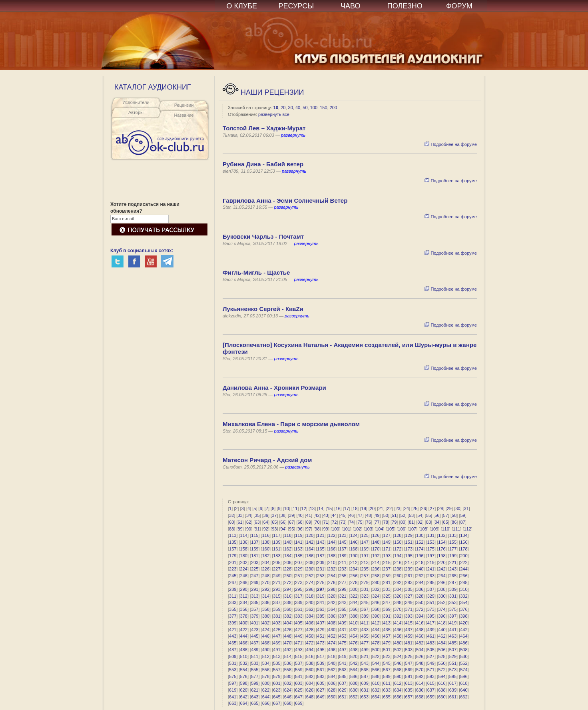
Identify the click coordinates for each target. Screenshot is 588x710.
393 (409, 616)
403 (277, 623)
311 (233, 596)
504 (420, 650)
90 (249, 529)
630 (354, 690)
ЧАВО (350, 6)
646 (288, 697)
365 (343, 609)
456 (376, 636)
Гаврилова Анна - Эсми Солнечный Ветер (285, 200)
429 (321, 630)
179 (233, 556)
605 (321, 683)
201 (233, 562)
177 (453, 549)
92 (266, 529)
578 (266, 676)
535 (277, 663)
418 (442, 623)
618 (464, 683)
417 (431, 623)
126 (376, 535)
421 (233, 630)
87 (462, 522)
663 (233, 703)
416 (420, 623)
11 (295, 509)
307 (431, 589)
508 (464, 650)
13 (312, 509)
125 (365, 535)
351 (431, 602)
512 (266, 656)
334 (244, 602)
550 (442, 663)
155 (453, 542)
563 (343, 670)
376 (464, 609)
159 (255, 549)
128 (398, 535)
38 (283, 515)
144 (332, 542)
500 (376, 650)
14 (321, 509)
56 (437, 515)
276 (332, 582)
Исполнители (136, 102)
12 (304, 509)
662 (464, 697)
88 (231, 529)
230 (310, 569)
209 (321, 562)
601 (277, 683)
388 (354, 616)
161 (277, 549)
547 (409, 663)
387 (343, 616)
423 (255, 630)
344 (354, 602)
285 (431, 582)
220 (442, 562)
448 (288, 636)
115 (255, 535)
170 (376, 549)
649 (321, 697)
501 (387, 650)
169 (365, 549)
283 (409, 582)
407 (321, 623)
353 (453, 602)
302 (376, 589)
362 (310, 609)
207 (299, 562)
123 (343, 535)
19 (364, 509)
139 (277, 542)
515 (299, 656)
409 (343, 623)
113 (233, 535)
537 (299, 663)
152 (420, 542)
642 (244, 697)
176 (442, 549)
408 (332, 623)
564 (354, 670)
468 (266, 643)
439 (431, 630)
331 (453, 596)
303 (387, 589)
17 (347, 509)
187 (321, 556)
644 (266, 697)
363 (321, 609)
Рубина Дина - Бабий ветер (263, 164)
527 (431, 656)
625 (299, 690)
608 (354, 683)
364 (332, 609)
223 (233, 569)
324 (376, 596)
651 (343, 697)
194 (398, 556)
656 (398, 697)
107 (413, 529)
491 (277, 650)
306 (420, 589)
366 (354, 609)
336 (266, 602)
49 (377, 515)
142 (310, 542)
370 (398, 609)
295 (299, 589)
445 (255, 636)
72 (334, 522)
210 (332, 562)
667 (277, 703)
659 (431, 697)
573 (453, 670)
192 (376, 556)
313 (255, 596)
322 (354, 596)
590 (398, 676)
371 (409, 609)
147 (365, 542)
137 (255, 542)
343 (343, 602)
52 (403, 515)
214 (376, 562)
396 (442, 616)
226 (266, 569)
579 (277, 676)
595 (453, 676)
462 (442, 636)
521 (365, 656)
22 (389, 509)
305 (409, 589)
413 (387, 623)
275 (321, 582)
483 (431, 643)
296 (310, 589)
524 (398, 656)
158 (244, 549)
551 (453, 663)
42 (317, 515)
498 (354, 650)
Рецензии (184, 105)
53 (411, 515)
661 (453, 697)
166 (332, 549)
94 (283, 529)
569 (409, 670)
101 (347, 529)
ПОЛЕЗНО (405, 6)
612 (398, 683)
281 (387, 582)
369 (387, 609)
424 (266, 630)
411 (365, 623)
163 (299, 549)
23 (398, 509)
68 (300, 522)
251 (299, 576)
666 (266, 703)
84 (437, 522)
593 (431, 676)
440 (442, 630)
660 (442, 697)
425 (277, 630)
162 (288, 549)
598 (244, 683)
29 (449, 509)
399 (233, 623)
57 (446, 515)
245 (233, 576)
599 (255, 683)
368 (376, 609)
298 (332, 589)
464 (464, 636)
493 (299, 650)
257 (365, 576)
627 (321, 690)
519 (343, 656)
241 (431, 569)
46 (351, 515)
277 (343, 582)
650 (332, 697)
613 (409, 683)
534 (266, 663)
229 (299, 569)
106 (401, 529)
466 (244, 643)
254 (332, 576)
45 (343, 515)
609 (365, 683)
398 (464, 616)
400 (244, 623)
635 (409, 690)
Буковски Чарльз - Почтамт (263, 236)
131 (431, 535)
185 (299, 556)
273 (299, 582)
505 (431, 650)
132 (442, 535)
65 (274, 522)
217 (409, 562)
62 (249, 522)
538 (310, 663)
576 (244, 676)
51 (394, 515)
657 (409, 697)
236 (376, 569)
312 (244, 596)
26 (423, 509)
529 (453, 656)
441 (453, 630)
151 (409, 542)
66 (283, 522)
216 (398, 562)
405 (299, 623)
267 (233, 582)
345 (365, 602)
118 (288, 535)
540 (332, 663)
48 (369, 515)
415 (409, 623)
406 (310, 623)
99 (326, 529)
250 (288, 576)
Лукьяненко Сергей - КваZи (263, 309)
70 (317, 522)
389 (365, 616)
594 (442, 676)
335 (255, 602)
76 (369, 522)
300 (354, 589)
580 (288, 676)
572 (442, 670)
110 (445, 529)
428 (310, 630)
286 (442, 582)
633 (387, 690)
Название (184, 115)
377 (233, 616)
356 (244, 609)
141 (299, 542)
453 (343, 636)
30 (291, 108)
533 (255, 663)
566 (376, 670)
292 (266, 589)
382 (288, 616)
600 (266, 683)
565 (365, 670)
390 (376, 616)
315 (277, 596)
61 (240, 522)
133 (453, 535)
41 (309, 515)
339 (299, 602)
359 (277, 609)
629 (343, 690)
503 (409, 650)
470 (288, 643)
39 (291, 515)
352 (442, 602)
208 (310, 562)
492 (288, 650)
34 (249, 515)
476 (354, 643)
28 (441, 509)
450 (310, 636)
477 (365, 643)
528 (442, 656)
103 (369, 529)
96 (300, 529)
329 (431, 596)
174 (420, 549)
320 (332, 596)
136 (244, 542)
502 (398, 650)
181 (255, 556)
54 (420, 515)
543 (365, 663)
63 (257, 522)
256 (354, 576)
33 (240, 515)
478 (376, 643)
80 (403, 522)
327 (409, 596)
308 (442, 589)
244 (464, 569)
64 (266, 522)
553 (233, 670)
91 (257, 529)
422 (244, 630)
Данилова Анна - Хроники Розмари (274, 388)
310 (464, 589)
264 (442, 576)
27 (432, 509)
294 (288, 589)
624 (288, 690)
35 (257, 515)
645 (277, 697)
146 (354, 542)
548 (420, 663)
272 (288, 582)
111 (456, 529)
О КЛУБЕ (242, 6)
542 (354, 663)
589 (387, 676)
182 (266, 556)
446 (266, 636)
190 (354, 556)
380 (266, 616)
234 (354, 569)
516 (310, 656)
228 (288, 569)
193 (387, 556)
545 (387, 663)
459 (409, 636)
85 (446, 522)
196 (420, 556)
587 (365, 676)
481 (409, 643)
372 (420, 609)
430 (332, 630)
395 (431, 616)
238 (398, 569)
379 (255, 616)
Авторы (136, 112)
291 (255, 589)
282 (398, 582)
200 (333, 108)
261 (409, 576)
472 (310, 643)
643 (255, 697)
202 (244, 562)
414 (398, 623)
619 (233, 690)
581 (299, 676)
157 (233, 549)
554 (244, 670)
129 (409, 535)
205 (277, 562)
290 (244, 589)
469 (277, 643)
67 (291, 522)
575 (233, 676)
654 (376, 697)
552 (464, 663)
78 (386, 522)
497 (343, 650)
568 (398, 670)
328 (420, 596)
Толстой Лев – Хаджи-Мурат (264, 128)
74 (351, 522)
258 (376, 576)
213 (365, 562)
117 (277, 535)
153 (431, 542)
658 (420, 697)
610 (376, 683)
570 (420, 670)
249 (277, 576)
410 (354, 623)
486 (464, 643)
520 (354, 656)
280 (376, 582)
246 (244, 576)
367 (365, 609)
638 (442, 690)
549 (431, 663)
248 (266, 576)
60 (231, 522)
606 (332, 683)
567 (387, 670)
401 (255, 623)
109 (435, 529)
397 (453, 616)
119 (299, 535)
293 (277, 589)
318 (310, 596)
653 (365, 697)
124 (354, 535)
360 (288, 609)
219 (431, 562)
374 (442, 609)
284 (420, 582)
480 (398, 643)
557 (277, 670)
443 (233, 636)
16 (338, 509)
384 (310, 616)
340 (310, 602)
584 (332, 676)
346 (376, 602)
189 (343, 556)
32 (231, 515)
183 (277, 556)
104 (379, 529)
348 (398, 602)
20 (283, 108)
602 (288, 683)
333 (233, 602)
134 (464, 535)
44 (334, 515)
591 (409, 676)
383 (299, 616)
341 (321, 602)
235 (365, 569)
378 (244, 616)
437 (409, 630)
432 (354, 630)
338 (288, 602)
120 (310, 535)
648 (310, 697)
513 (277, 656)
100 (314, 108)
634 (398, 690)
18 (355, 509)
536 (288, 663)
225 (255, 569)
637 (431, 690)
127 (387, 535)
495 (321, 650)
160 (266, 549)
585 (343, 676)
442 (464, 630)
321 (343, 596)
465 (233, 643)
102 (357, 529)
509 (233, 656)
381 (277, 616)
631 (365, 690)
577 (255, 676)
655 (387, 697)
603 (299, 683)
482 (420, 643)
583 (321, 676)
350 (420, 602)
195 (409, 556)
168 (354, 549)
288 (464, 582)
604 (310, 683)
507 (453, 650)
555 (255, 670)
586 (354, 676)
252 (310, 576)
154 (442, 542)
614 (420, 683)
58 (454, 515)
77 (377, 522)
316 (288, 596)
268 (244, 582)
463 (453, 636)
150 (323, 108)
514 (288, 656)
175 (431, 549)
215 (387, 562)
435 (387, 630)
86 (454, 522)
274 (310, 582)
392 (398, 616)
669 (299, 703)
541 (343, 663)
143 (321, 542)
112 (468, 529)
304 (398, 589)
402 (266, 623)
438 (420, 630)
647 (299, 697)
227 (277, 569)
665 (255, 703)
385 (321, 616)
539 (321, 663)
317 (299, 596)
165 (321, 549)
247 (255, 576)
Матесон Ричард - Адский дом (267, 460)
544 (376, 663)
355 (233, 609)
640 (464, 690)
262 (420, 576)
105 (391, 529)
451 (321, 636)
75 (360, 522)
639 (453, 690)
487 (233, 650)
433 (365, 630)
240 (420, 569)
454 (354, 636)
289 (233, 589)
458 (398, 636)
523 (387, 656)
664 (244, 703)
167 (343, 549)
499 (365, 650)
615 (431, 683)
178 (464, 549)
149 (387, 542)
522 (376, 656)
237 (387, 569)
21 (381, 509)
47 (360, 515)
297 (321, 589)
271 (277, 582)
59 (462, 515)
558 (288, 670)
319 (321, 596)
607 (343, 683)
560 (310, 670)
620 (244, 690)
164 (310, 549)
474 (332, 643)
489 (255, 650)
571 (431, 670)
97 (309, 529)
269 (255, 582)
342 (332, 602)
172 (398, 549)
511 (255, 656)
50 (305, 108)
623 (277, 690)
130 (420, 535)
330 (442, 596)
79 (394, 522)
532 (244, 663)
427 (299, 630)
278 (354, 582)
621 (255, 690)
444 (244, 636)
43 (326, 515)
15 (329, 509)
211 (343, 562)
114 (244, 535)
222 (464, 562)
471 (299, 643)
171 (387, 549)
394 (420, 616)
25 (415, 509)
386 (332, 616)
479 (387, 643)
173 (409, 549)
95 (291, 529)
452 (332, 636)
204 (266, 562)
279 (365, 582)
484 (442, 643)
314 (266, 596)
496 (332, 650)
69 (309, 522)
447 (277, 636)
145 (343, 542)
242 (442, 569)
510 (244, 656)
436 (398, 630)
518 (332, 656)
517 (321, 656)
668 (288, 703)
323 (365, 596)
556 (266, 670)
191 (365, 556)
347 (387, 602)
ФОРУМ (459, 6)
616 (442, 683)
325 (387, 596)
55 (429, 515)
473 (321, 643)
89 (240, 529)
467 (255, 643)
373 (431, 609)
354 (464, 602)
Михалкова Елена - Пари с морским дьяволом (291, 424)
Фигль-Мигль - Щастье (256, 272)
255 (343, 576)
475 (343, 643)
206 (288, 562)
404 (288, 623)
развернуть (293, 135)
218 (420, 562)
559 (299, 670)
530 (464, 656)
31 (466, 509)
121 (321, 535)
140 (288, 542)
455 (365, 636)
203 (255, 562)
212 (354, 562)
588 (376, 676)
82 (420, 522)
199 (453, 556)
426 (288, 630)
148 (376, 542)
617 (453, 683)
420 (464, 623)
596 (464, 676)
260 (398, 576)
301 (365, 589)
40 (298, 108)
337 (277, 602)
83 (429, 522)
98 (317, 529)
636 (420, 690)
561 (321, 670)
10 (276, 108)
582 (310, 676)
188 (332, 556)
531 (233, 663)
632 (376, 690)
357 (255, 609)
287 (453, 582)
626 (310, 690)
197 (431, 556)
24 (407, 509)
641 (233, 697)
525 (409, 656)
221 (453, 562)
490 (266, 650)
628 (332, 690)
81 (411, 522)
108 (423, 529)
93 (274, 529)
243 (453, 569)
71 (326, 522)
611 (387, 683)
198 (442, 556)
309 (453, 589)
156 (464, 542)
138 (266, 542)
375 (453, 609)
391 (387, 616)
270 (266, 582)
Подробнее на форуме (451, 144)
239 (409, 569)
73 (343, 522)
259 (387, 576)
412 (376, 623)
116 (266, 535)
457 (387, 636)
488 (244, 650)
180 (244, 556)
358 (266, 609)
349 (409, 602)
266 (464, 576)
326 (398, 596)
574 (464, 670)
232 (332, 569)
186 (310, 556)
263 (431, 576)
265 (453, 576)
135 (233, 542)
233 (343, 569)
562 (332, 670)
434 (376, 630)
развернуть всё (274, 114)
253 (321, 576)
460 (420, 636)
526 (420, 656)
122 (332, 535)
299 (343, 589)
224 (244, 569)
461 (431, 636)
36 (266, 515)
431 (343, 630)
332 (464, 596)
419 (453, 623)
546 (398, 663)
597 (233, 683)
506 (442, 650)
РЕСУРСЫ (296, 6)
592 (420, 676)
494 (310, 650)
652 (354, 697)
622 (266, 690)
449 (299, 636)
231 (321, 569)
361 (299, 609)
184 (288, 556)
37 (274, 515)
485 (453, 643)
